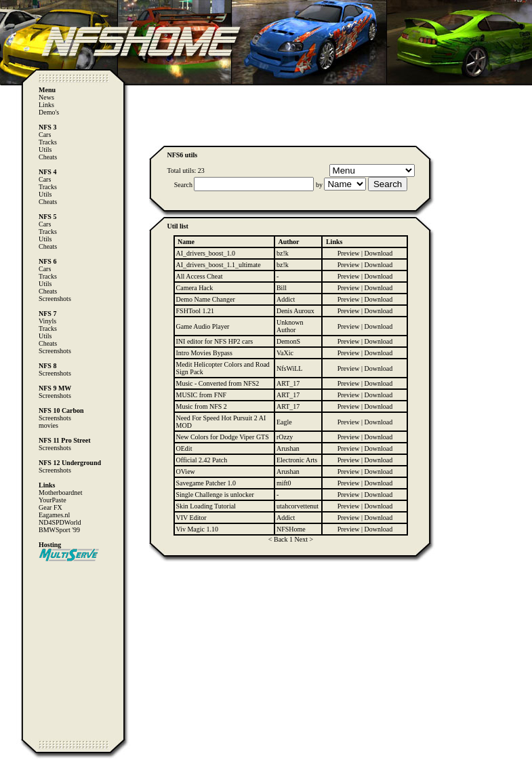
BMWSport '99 (59, 530)
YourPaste (53, 500)
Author (288, 242)
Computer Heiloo (38, 777)
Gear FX (50, 507)
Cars (45, 135)
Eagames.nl (54, 515)
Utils (45, 149)
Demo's (49, 112)
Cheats (48, 157)
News (46, 97)
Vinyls (47, 321)
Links (46, 105)
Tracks (48, 142)
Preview (349, 253)
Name (186, 242)
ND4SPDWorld (60, 522)
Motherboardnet (60, 493)
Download (379, 253)
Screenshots (55, 299)
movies (48, 425)
